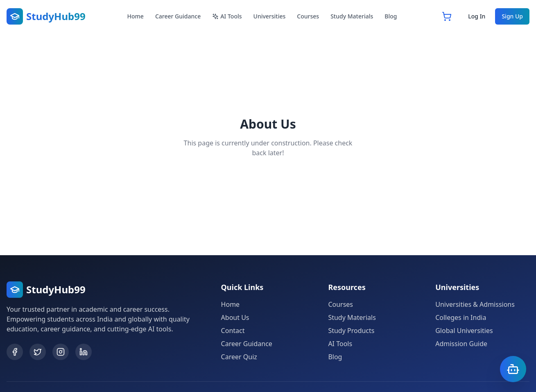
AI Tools (227, 16)
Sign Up (512, 16)
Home (136, 16)
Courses (308, 16)
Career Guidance (178, 16)
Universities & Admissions (475, 304)
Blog (391, 16)
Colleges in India (461, 317)
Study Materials (352, 16)
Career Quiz (239, 357)
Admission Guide (461, 344)
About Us (235, 317)
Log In (477, 16)
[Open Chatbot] (513, 369)
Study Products (351, 331)
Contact (233, 331)
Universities (270, 16)
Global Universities (464, 331)
